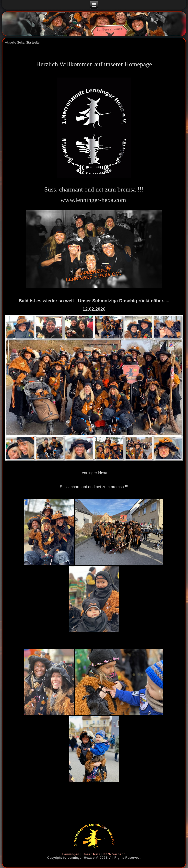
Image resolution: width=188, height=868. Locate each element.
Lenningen (71, 854)
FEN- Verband (115, 854)
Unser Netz (91, 854)
